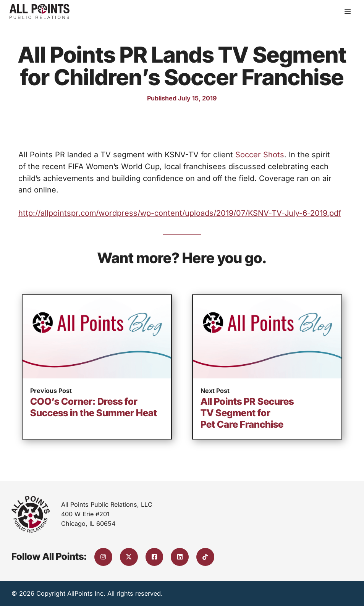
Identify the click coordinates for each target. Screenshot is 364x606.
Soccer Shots (260, 155)
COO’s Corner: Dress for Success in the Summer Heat (94, 407)
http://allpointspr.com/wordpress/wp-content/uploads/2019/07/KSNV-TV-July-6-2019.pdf (180, 213)
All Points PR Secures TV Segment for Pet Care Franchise (247, 413)
